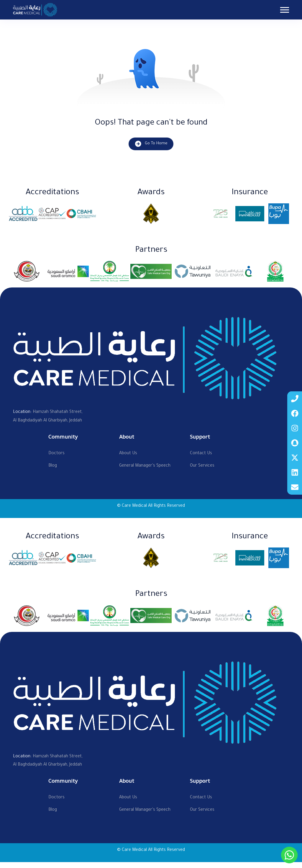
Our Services (202, 466)
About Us (128, 454)
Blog (53, 466)
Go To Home (151, 144)
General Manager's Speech (145, 466)
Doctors (56, 454)
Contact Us (201, 454)
